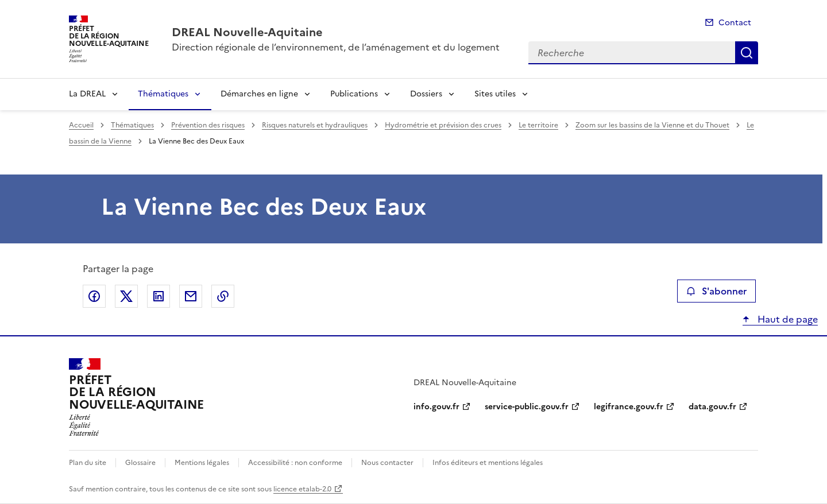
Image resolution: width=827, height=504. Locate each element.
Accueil (81, 125)
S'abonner (716, 291)
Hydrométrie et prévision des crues (443, 125)
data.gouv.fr (712, 407)
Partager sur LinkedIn (159, 296)
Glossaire (140, 463)
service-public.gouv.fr (527, 407)
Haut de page (787, 319)
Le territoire (538, 125)
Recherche (747, 53)
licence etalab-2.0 (302, 489)
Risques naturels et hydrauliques (315, 125)
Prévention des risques (208, 125)
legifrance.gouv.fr (629, 407)
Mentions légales (202, 463)
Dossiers (426, 94)
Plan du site (88, 463)
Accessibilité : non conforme (295, 463)
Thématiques (163, 94)
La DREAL (87, 94)
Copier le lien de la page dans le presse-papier (223, 296)
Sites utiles (495, 94)
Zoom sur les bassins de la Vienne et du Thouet (652, 125)
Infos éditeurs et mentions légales (488, 463)
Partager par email (191, 296)
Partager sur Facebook (94, 296)
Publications (354, 94)
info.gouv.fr (436, 407)
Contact (735, 23)
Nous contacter (387, 463)
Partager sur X (126, 296)
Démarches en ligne (259, 94)
